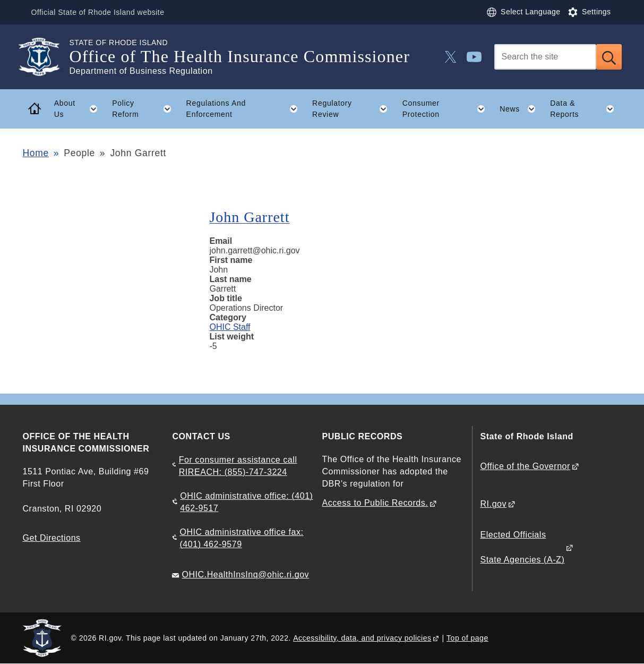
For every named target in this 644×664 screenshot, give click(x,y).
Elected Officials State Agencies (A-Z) (523, 547)
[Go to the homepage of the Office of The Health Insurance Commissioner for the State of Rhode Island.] (46, 57)
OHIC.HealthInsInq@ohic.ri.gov (245, 574)
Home (35, 153)
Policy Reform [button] (145, 109)
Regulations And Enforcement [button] (246, 109)
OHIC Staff (230, 327)
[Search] (545, 57)
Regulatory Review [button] (354, 109)
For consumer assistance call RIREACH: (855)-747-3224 (238, 466)
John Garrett (249, 217)
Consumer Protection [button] (448, 109)
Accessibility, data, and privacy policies (362, 638)
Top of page (467, 638)
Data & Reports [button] (586, 109)
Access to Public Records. (375, 503)
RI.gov (494, 504)
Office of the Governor (525, 466)
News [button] (521, 109)
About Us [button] (80, 109)
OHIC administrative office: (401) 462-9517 (246, 502)
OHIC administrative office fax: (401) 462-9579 (241, 538)
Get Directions (51, 538)
